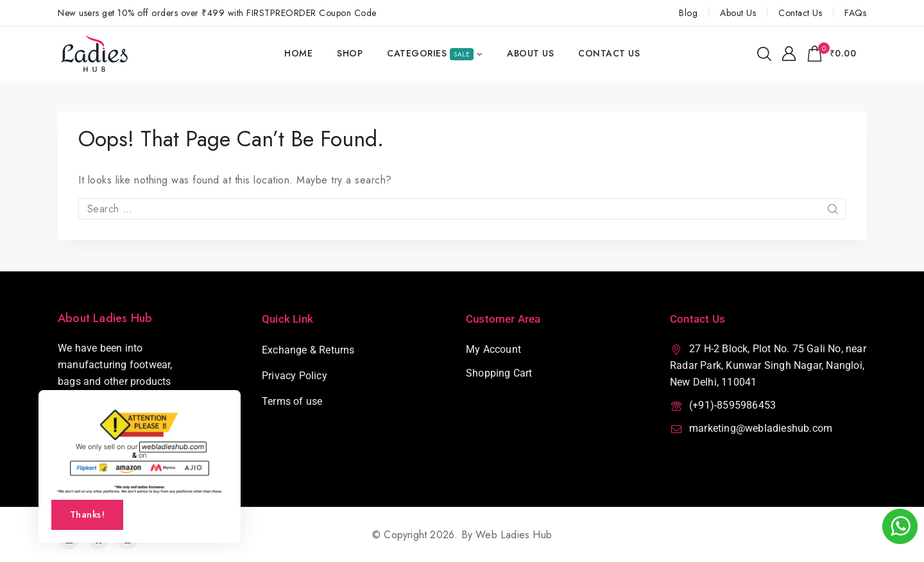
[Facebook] (98, 538)
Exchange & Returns (308, 350)
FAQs (855, 13)
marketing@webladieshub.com (761, 428)
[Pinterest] (127, 538)
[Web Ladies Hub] (95, 54)
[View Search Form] (764, 54)
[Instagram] (69, 538)
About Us (738, 13)
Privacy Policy (295, 376)
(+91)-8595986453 (732, 405)
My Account (493, 349)
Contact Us (800, 13)
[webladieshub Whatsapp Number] (900, 526)
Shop (350, 53)
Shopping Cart (499, 373)
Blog (688, 13)
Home (298, 53)
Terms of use (292, 401)
